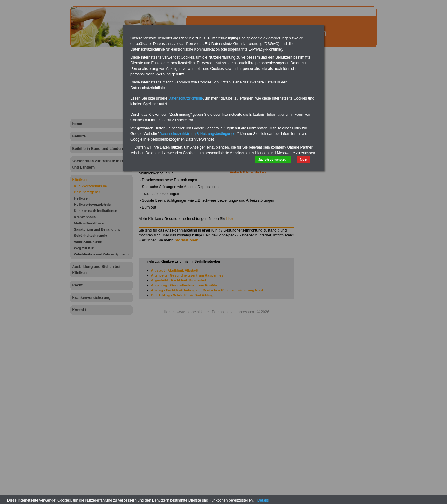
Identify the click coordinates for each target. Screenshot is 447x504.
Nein (304, 160)
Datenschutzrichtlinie (186, 98)
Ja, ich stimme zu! (273, 160)
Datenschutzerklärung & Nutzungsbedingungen (198, 134)
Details (263, 500)
